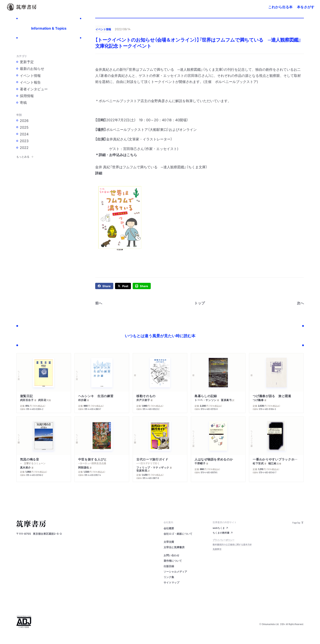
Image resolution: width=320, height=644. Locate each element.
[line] (142, 286)
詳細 (99, 173)
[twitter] (123, 286)
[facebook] (104, 286)
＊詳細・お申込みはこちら (116, 155)
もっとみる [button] (25, 157)
